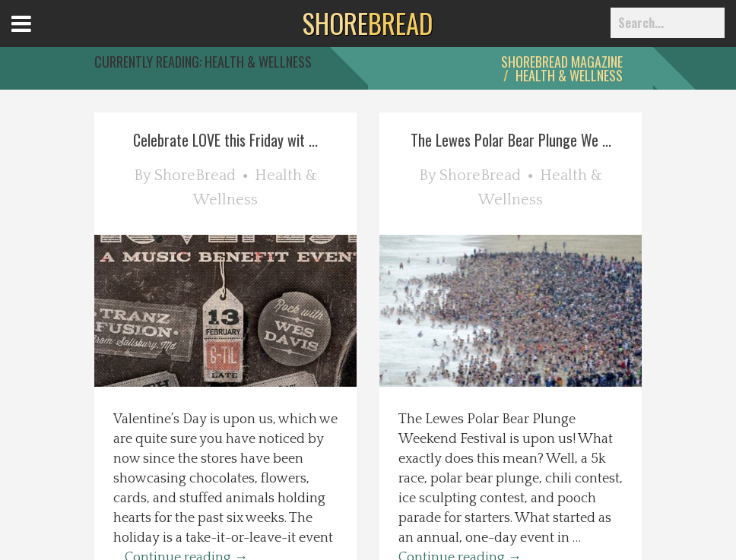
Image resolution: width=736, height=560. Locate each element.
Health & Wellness (569, 75)
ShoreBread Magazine (562, 62)
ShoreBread (195, 176)
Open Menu (40, 38)
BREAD (368, 23)
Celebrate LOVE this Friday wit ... (225, 140)
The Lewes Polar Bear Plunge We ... (511, 140)
